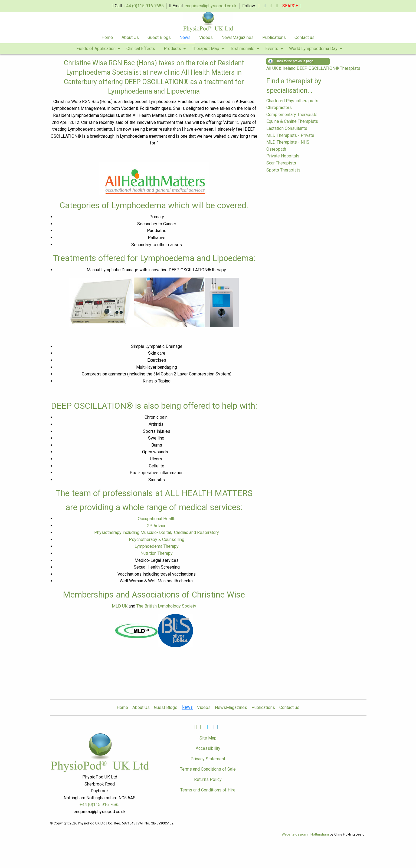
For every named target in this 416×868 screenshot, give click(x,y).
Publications (274, 37)
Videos (206, 37)
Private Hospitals (283, 156)
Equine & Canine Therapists (292, 121)
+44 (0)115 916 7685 (144, 6)
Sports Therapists (283, 170)
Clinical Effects (141, 49)
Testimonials (242, 49)
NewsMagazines (238, 37)
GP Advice (157, 526)
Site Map (208, 738)
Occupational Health (157, 519)
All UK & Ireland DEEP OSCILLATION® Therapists (313, 68)
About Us (130, 37)
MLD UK (120, 606)
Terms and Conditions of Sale (208, 769)
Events (272, 49)
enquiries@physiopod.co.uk (211, 6)
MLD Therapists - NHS (288, 142)
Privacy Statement (208, 759)
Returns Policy (208, 779)
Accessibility (208, 748)
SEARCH (292, 6)
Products (172, 49)
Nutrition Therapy (157, 553)
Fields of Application (96, 49)
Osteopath (276, 149)
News (185, 37)
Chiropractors (279, 108)
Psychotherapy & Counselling (157, 539)
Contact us (304, 37)
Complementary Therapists (292, 115)
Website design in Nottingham (305, 834)
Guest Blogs (159, 37)
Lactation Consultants (287, 128)
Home (107, 37)
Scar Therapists (281, 163)
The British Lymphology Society (166, 606)
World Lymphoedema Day (313, 49)
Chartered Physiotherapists (292, 101)
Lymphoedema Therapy (157, 546)
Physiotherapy (157, 532)
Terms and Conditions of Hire (208, 790)
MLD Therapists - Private (290, 135)
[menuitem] (107, 38)
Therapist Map (206, 49)
